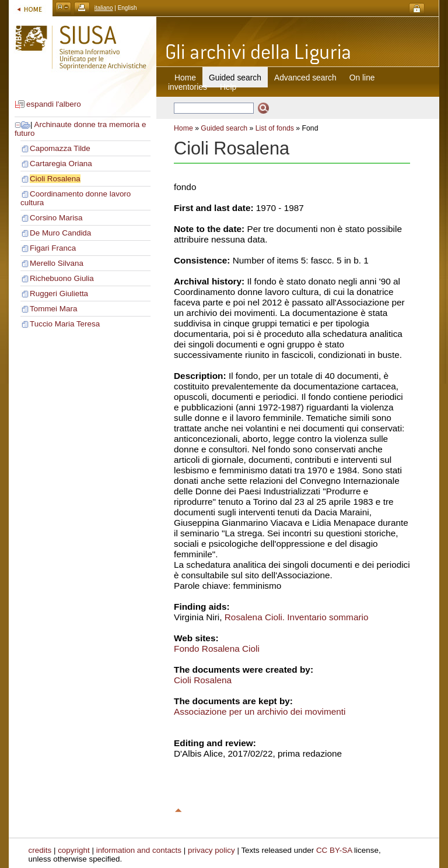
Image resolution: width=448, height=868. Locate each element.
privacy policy (211, 850)
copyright (74, 850)
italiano (104, 8)
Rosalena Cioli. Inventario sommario (297, 617)
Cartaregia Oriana (61, 164)
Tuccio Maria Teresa (65, 324)
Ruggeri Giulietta (59, 294)
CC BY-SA (334, 850)
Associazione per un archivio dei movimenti (260, 711)
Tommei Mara (53, 309)
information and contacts (139, 850)
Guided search (224, 128)
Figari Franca (53, 248)
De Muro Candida (60, 233)
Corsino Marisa (56, 218)
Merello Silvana (57, 263)
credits (40, 850)
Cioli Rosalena (55, 179)
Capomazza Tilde (60, 148)
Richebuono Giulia (62, 278)
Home (185, 78)
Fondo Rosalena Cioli (217, 649)
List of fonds (275, 128)
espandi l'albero (54, 104)
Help (228, 87)
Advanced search (305, 78)
